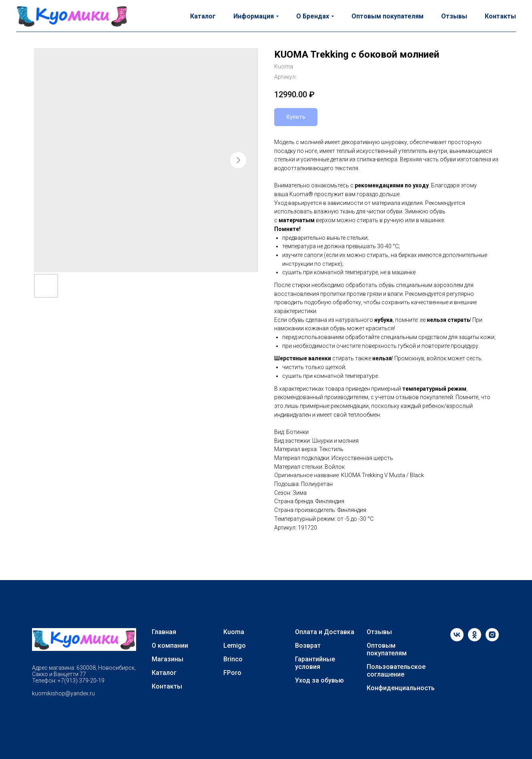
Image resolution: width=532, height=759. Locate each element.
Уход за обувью (319, 680)
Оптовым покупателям (387, 16)
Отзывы (454, 16)
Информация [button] (254, 16)
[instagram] (492, 639)
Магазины (168, 659)
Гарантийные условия (315, 663)
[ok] (475, 639)
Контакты (500, 16)
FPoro (232, 673)
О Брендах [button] (313, 16)
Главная (164, 632)
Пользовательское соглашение (396, 671)
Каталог (203, 16)
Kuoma (234, 632)
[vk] (457, 639)
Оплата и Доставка (325, 632)
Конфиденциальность (401, 688)
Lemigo (235, 646)
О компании (170, 646)
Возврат (308, 646)
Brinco (233, 659)
